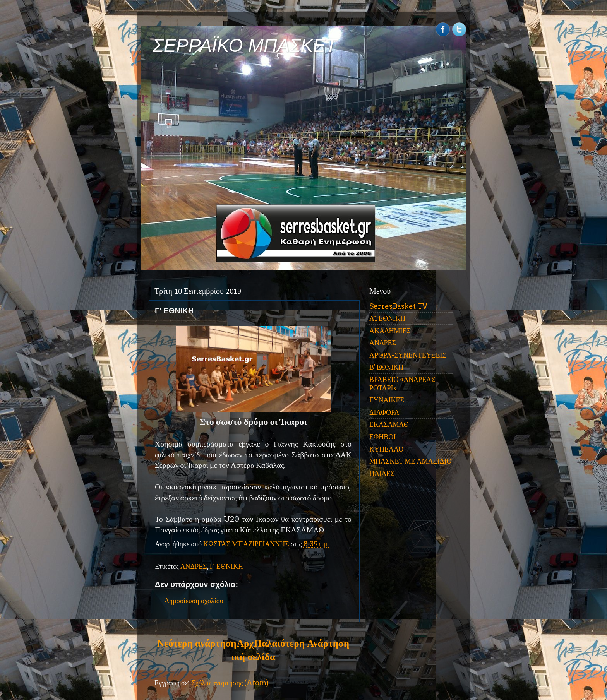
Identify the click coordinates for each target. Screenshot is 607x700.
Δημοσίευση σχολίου (194, 601)
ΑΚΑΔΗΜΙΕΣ (390, 331)
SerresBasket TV (398, 306)
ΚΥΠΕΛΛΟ (386, 449)
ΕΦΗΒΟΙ (382, 437)
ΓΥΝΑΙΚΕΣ (387, 400)
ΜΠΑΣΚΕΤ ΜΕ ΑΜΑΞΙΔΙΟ (411, 461)
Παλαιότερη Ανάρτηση (302, 643)
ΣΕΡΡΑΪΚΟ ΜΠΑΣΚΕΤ (245, 45)
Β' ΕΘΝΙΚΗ (386, 367)
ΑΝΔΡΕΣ (194, 566)
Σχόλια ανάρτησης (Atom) (230, 683)
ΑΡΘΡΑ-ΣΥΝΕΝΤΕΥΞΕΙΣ (408, 355)
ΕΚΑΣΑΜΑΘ (389, 424)
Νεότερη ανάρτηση (197, 643)
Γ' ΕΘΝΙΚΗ (226, 566)
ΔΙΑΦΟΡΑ (384, 412)
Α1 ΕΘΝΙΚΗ (387, 318)
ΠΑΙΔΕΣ (382, 473)
